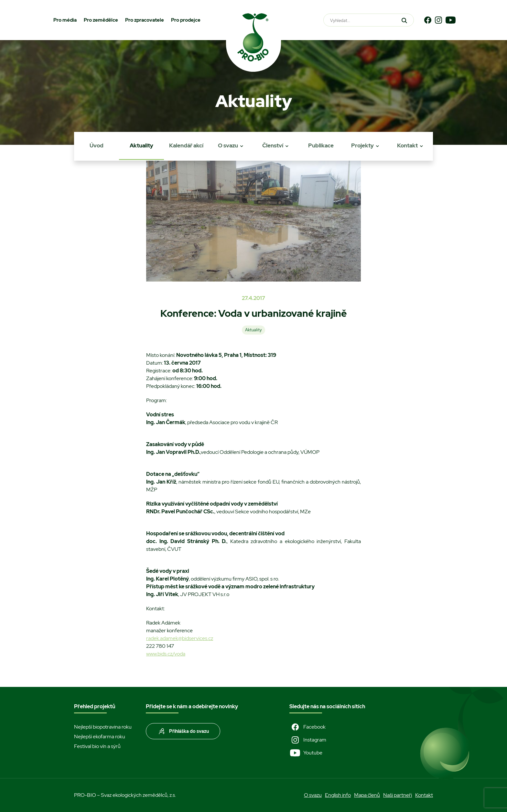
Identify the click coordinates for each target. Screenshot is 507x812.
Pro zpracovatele (145, 20)
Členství (273, 145)
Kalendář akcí (186, 145)
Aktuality (141, 145)
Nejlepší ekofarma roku (100, 737)
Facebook (307, 727)
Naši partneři (398, 795)
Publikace (321, 145)
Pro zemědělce (101, 20)
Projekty (362, 145)
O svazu (228, 145)
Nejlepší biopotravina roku (103, 727)
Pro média (65, 20)
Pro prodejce (186, 20)
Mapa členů (367, 795)
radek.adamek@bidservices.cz (180, 638)
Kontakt (407, 145)
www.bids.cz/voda (166, 654)
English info (338, 795)
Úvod (97, 145)
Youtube (306, 753)
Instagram (308, 740)
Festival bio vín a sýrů (97, 746)
